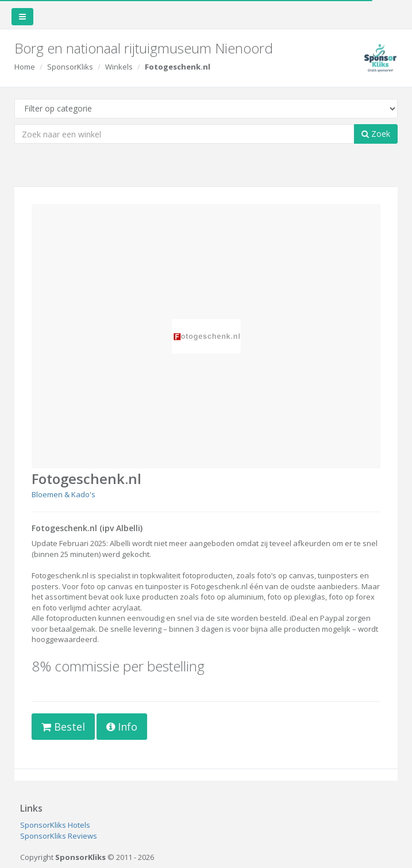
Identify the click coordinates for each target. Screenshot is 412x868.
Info (122, 727)
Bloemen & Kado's (63, 494)
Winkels (119, 67)
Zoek (376, 134)
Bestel (63, 727)
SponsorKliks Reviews (59, 836)
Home (25, 67)
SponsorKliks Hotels (55, 825)
